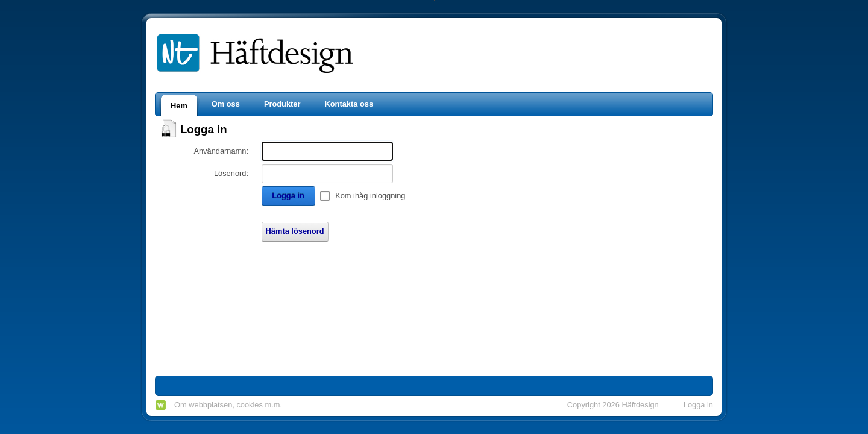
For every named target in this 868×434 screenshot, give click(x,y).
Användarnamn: (221, 151)
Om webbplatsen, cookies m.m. (228, 405)
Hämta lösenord (295, 231)
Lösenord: (231, 173)
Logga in (288, 196)
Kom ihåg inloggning (370, 196)
